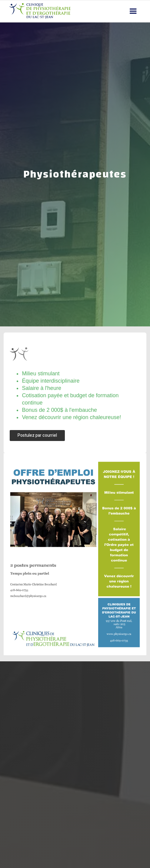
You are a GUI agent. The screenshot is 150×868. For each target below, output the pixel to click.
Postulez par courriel (37, 435)
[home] (38, 11)
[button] (133, 11)
